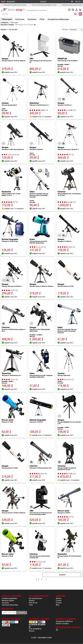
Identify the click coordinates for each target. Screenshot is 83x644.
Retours (32, 631)
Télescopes (7, 19)
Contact (59, 603)
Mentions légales (8, 600)
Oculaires (32, 19)
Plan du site (33, 603)
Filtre (42, 19)
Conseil (59, 600)
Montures (20, 19)
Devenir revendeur (62, 623)
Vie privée (5, 603)
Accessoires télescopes (58, 19)
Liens (31, 605)
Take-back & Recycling (10, 605)
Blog (57, 605)
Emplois (32, 600)
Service (59, 598)
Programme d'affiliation (64, 621)
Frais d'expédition (35, 629)
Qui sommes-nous (35, 598)
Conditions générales (9, 598)
